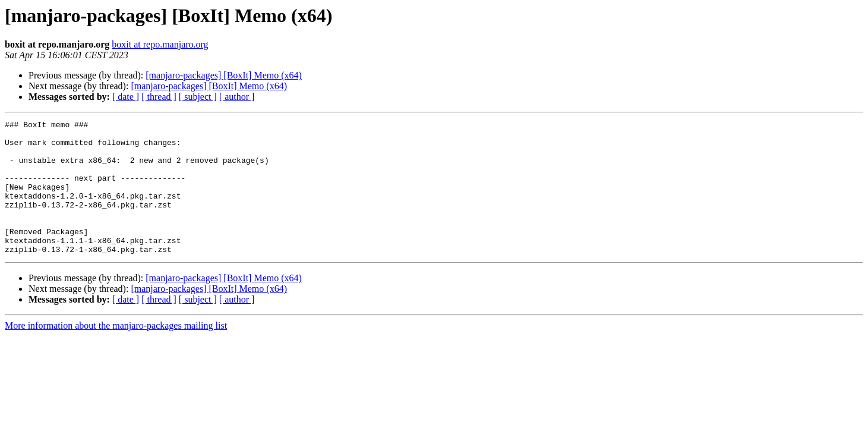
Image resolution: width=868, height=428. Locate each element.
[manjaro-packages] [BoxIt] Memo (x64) (224, 75)
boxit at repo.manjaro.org (160, 44)
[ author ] (237, 97)
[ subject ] (198, 97)
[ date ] (126, 97)
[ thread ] (159, 97)
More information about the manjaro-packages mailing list (116, 352)
